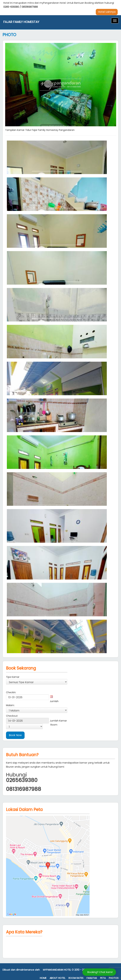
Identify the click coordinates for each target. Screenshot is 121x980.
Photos (114, 978)
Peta (103, 978)
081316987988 (30, 7)
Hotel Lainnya (107, 12)
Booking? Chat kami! (100, 972)
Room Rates (76, 978)
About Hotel (57, 978)
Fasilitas (92, 978)
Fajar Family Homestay (21, 22)
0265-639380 (12, 7)
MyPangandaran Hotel (57, 970)
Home (43, 978)
